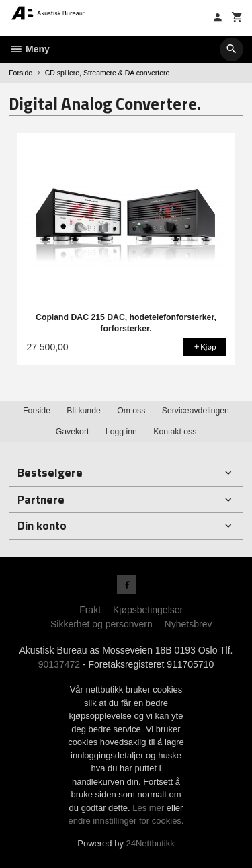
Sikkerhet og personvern (101, 624)
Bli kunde (83, 411)
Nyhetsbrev (188, 624)
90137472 (59, 664)
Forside (20, 73)
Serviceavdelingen (196, 411)
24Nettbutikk (151, 843)
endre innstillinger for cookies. (126, 821)
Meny (29, 49)
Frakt (90, 610)
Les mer (150, 808)
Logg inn (121, 432)
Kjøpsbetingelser (148, 610)
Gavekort (73, 432)
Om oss (131, 411)
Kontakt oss (175, 432)
